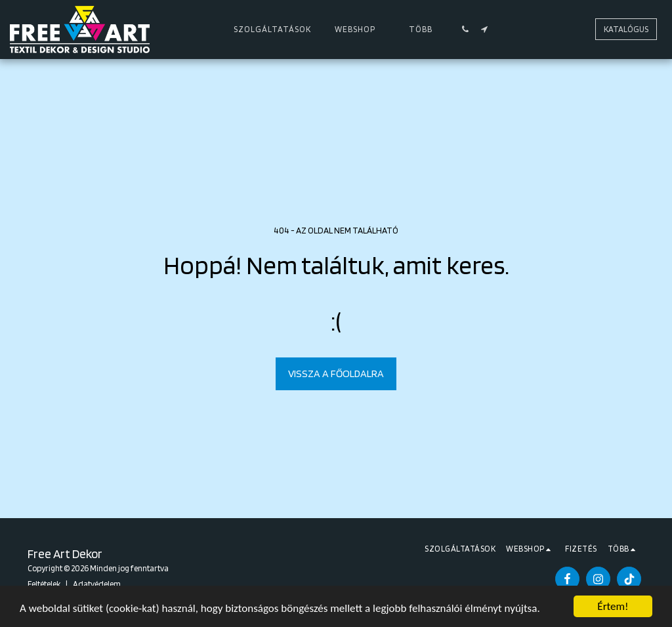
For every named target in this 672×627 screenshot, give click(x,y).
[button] (466, 29)
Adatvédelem (97, 584)
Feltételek (44, 584)
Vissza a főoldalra (336, 374)
